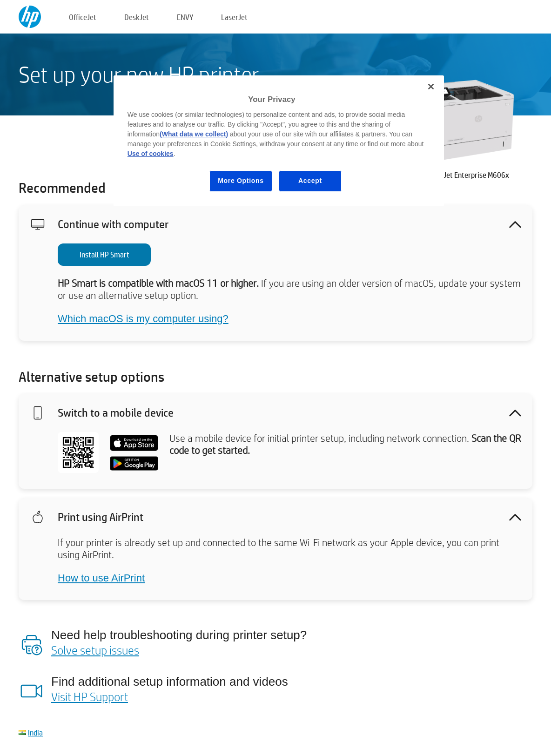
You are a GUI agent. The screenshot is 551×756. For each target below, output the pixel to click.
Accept (310, 181)
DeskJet (137, 17)
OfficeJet (83, 17)
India (35, 732)
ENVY (185, 17)
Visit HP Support (90, 696)
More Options (241, 181)
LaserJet (234, 17)
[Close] (431, 87)
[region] (279, 141)
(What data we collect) (194, 134)
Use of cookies (151, 154)
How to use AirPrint (101, 578)
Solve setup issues (95, 650)
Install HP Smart (104, 254)
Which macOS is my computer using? (143, 319)
